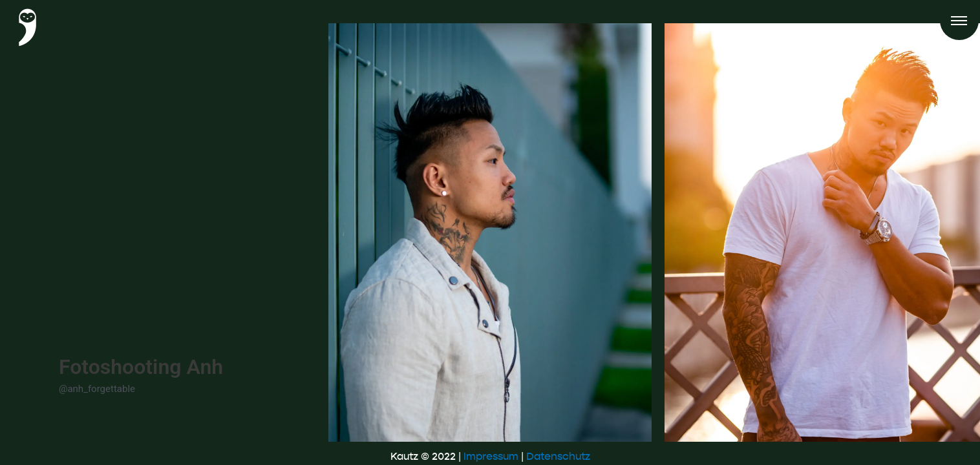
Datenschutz (558, 456)
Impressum (491, 456)
